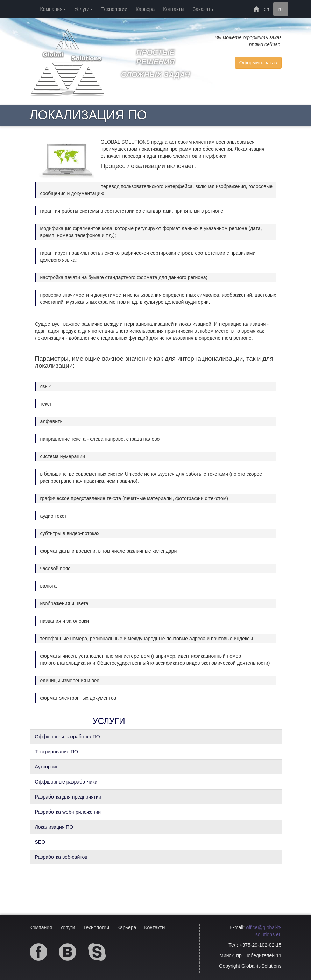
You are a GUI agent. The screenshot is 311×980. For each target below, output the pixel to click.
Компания (41, 927)
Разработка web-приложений (68, 812)
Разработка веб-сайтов (61, 857)
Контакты (174, 9)
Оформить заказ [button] (258, 63)
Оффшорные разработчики (66, 782)
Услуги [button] (84, 9)
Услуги (68, 927)
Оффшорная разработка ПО (68, 737)
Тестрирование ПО (56, 752)
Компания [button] (53, 9)
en (267, 9)
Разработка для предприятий (68, 797)
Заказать (203, 9)
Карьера (145, 9)
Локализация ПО (54, 827)
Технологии (114, 9)
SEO (40, 842)
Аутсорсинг (48, 767)
